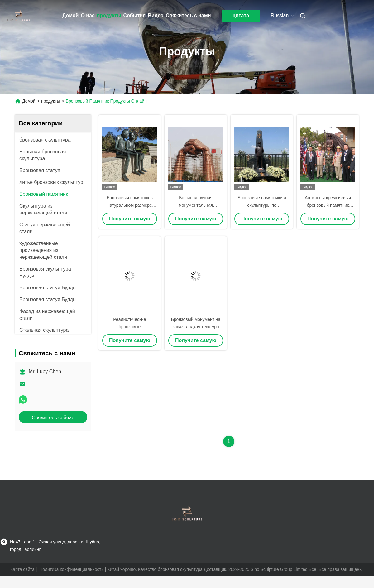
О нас (88, 15)
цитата (241, 15)
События (135, 15)
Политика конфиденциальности (72, 569)
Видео (156, 15)
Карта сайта (22, 569)
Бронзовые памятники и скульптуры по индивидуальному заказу (262, 205)
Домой (70, 15)
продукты (109, 15)
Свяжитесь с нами (188, 15)
